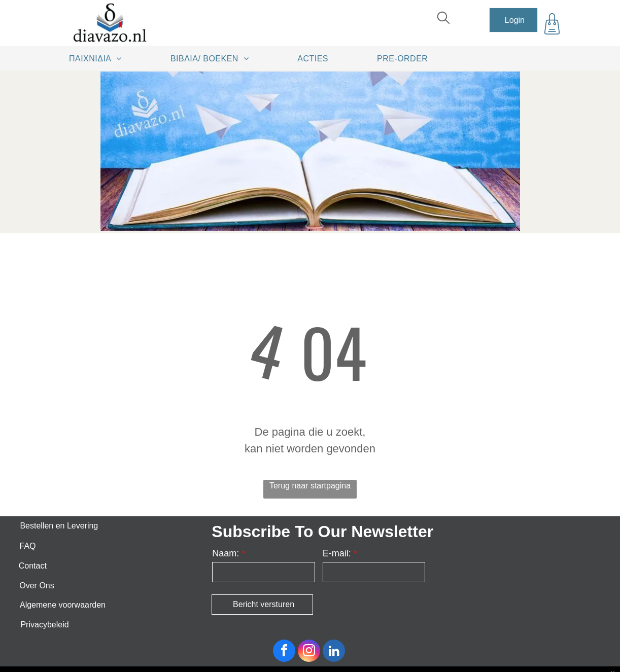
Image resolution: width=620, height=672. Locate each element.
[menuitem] (99, 58)
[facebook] (284, 652)
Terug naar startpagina (310, 486)
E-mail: (337, 553)
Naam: (226, 553)
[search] (443, 19)
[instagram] (309, 652)
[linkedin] (334, 652)
